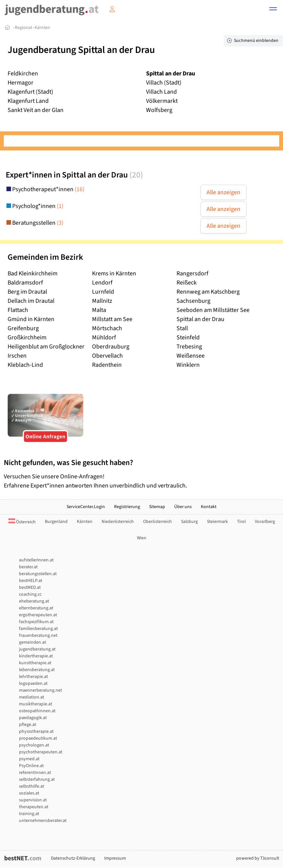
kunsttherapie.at (35, 663)
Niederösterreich (118, 522)
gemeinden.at (33, 642)
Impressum (115, 858)
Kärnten (42, 28)
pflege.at (28, 725)
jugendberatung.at (37, 649)
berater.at (28, 567)
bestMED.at (30, 587)
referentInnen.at (35, 773)
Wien (142, 538)
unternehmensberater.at (43, 821)
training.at (29, 814)
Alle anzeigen (223, 192)
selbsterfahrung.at (37, 779)
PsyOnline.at (31, 766)
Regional (23, 28)
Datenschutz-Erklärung (73, 858)
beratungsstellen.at (38, 574)
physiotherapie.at (36, 731)
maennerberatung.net (41, 690)
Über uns (183, 507)
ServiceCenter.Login (86, 507)
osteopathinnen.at (37, 711)
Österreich (22, 522)
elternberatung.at (36, 608)
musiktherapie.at (36, 704)
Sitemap (157, 507)
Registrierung (127, 507)
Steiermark (217, 522)
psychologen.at (34, 745)
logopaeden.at (33, 683)
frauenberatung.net (38, 635)
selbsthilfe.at (32, 786)
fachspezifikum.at (36, 622)
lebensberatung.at (37, 670)
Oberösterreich (157, 522)
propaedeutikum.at (38, 738)
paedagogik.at (33, 718)
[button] (273, 10)
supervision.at (33, 800)
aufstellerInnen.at (36, 560)
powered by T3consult (258, 858)
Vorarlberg (265, 522)
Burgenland (56, 522)
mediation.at (32, 697)
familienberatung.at (38, 629)
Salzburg (189, 522)
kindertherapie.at (36, 656)
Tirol (241, 522)
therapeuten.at (34, 807)
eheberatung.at (34, 601)
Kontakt (209, 507)
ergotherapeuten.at (38, 615)
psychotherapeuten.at (41, 752)
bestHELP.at (31, 581)
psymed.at (29, 759)
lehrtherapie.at (33, 677)
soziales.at (29, 793)
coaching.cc (30, 594)
